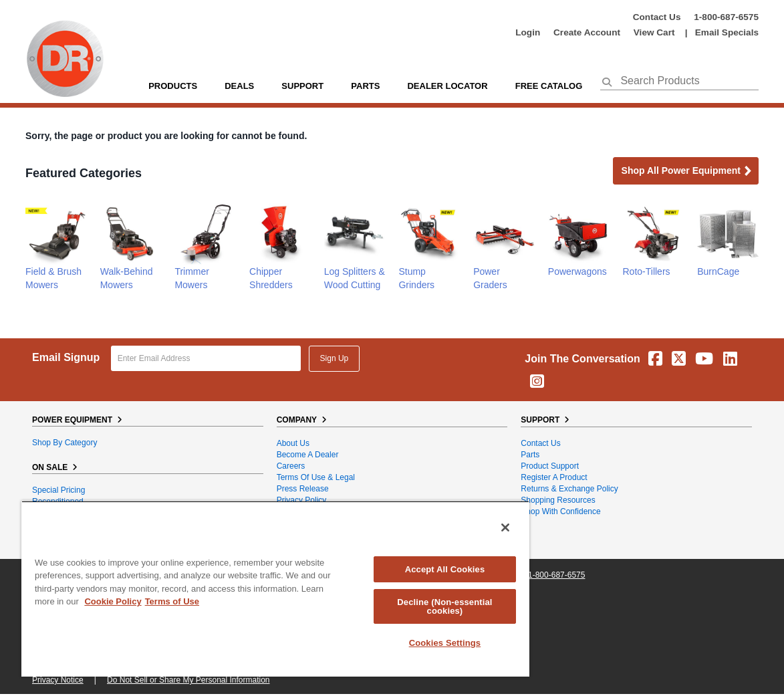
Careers (291, 466)
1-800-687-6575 (726, 17)
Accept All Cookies (445, 569)
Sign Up (335, 358)
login (528, 32)
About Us (293, 443)
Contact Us (657, 17)
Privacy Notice (58, 680)
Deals (239, 86)
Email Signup (66, 357)
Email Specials (727, 32)
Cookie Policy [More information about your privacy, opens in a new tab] (113, 601)
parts (365, 86)
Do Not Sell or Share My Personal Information (188, 680)
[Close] (505, 528)
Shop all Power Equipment (687, 171)
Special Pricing (58, 490)
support (302, 86)
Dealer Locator (447, 86)
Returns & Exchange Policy (569, 489)
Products (173, 86)
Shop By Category (64, 443)
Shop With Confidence (560, 511)
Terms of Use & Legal (316, 477)
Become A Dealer (308, 455)
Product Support (550, 466)
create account (587, 32)
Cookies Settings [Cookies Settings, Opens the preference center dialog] (445, 643)
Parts (530, 455)
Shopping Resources (558, 500)
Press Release (303, 489)
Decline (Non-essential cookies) (444, 606)
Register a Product (554, 477)
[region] (275, 589)
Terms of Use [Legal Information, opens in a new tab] (172, 601)
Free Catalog (549, 86)
